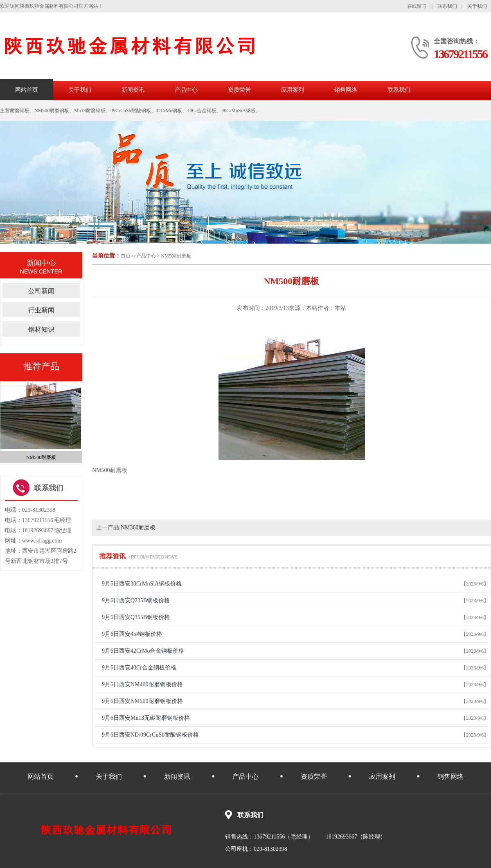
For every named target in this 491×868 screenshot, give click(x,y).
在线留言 (417, 6)
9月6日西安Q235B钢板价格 (136, 600)
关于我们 (477, 6)
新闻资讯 (133, 90)
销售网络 (346, 90)
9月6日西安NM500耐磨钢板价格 (142, 701)
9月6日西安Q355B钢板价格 (136, 617)
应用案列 (293, 90)
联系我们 (447, 6)
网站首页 (27, 90)
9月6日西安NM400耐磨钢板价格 (142, 684)
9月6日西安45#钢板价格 (132, 634)
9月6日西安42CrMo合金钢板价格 (143, 651)
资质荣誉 (239, 90)
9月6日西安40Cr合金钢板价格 (139, 668)
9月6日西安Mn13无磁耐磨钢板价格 (146, 718)
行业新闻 (41, 310)
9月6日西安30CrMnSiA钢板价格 (142, 584)
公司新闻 (41, 291)
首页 (126, 256)
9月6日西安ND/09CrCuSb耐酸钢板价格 (150, 735)
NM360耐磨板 (138, 528)
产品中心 (186, 90)
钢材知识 (41, 329)
